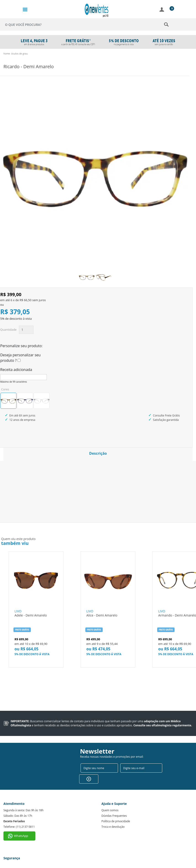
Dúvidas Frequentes (114, 808)
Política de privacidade (116, 814)
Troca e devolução (113, 819)
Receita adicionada (16, 370)
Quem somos (110, 803)
